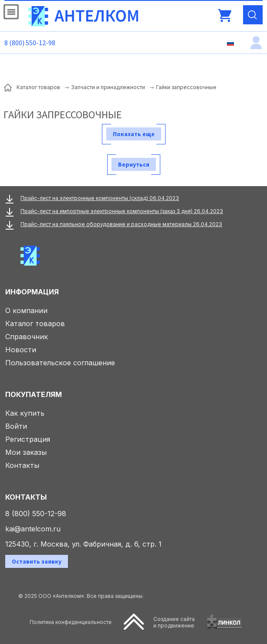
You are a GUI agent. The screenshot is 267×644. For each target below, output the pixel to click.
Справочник (27, 337)
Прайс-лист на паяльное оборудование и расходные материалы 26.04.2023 (121, 224)
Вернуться (134, 164)
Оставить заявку (37, 561)
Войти (16, 426)
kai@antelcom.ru (33, 529)
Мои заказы (26, 452)
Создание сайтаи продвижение (174, 622)
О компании (26, 310)
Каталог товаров (35, 324)
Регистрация (28, 439)
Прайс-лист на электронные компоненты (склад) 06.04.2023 (100, 198)
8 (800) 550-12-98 (30, 43)
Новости (21, 350)
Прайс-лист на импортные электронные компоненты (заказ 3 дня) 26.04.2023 (122, 211)
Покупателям (34, 394)
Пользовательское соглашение (60, 363)
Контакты (22, 465)
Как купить (25, 413)
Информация (32, 292)
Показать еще (134, 134)
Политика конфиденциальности (71, 622)
